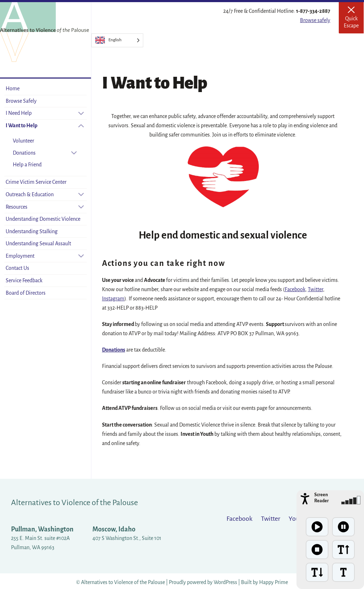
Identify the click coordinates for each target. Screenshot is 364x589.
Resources (17, 207)
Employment (20, 256)
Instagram (113, 299)
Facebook (295, 289)
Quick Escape (354, 20)
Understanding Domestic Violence (43, 219)
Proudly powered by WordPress (204, 582)
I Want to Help (22, 125)
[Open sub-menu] (81, 113)
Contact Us (17, 268)
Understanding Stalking (32, 231)
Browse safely (315, 20)
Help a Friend (27, 165)
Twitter (315, 289)
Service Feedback (24, 280)
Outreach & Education (30, 194)
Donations (24, 153)
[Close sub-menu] (81, 126)
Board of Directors (26, 293)
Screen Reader (322, 498)
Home (13, 89)
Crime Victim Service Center (36, 182)
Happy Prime (274, 582)
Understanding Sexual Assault (38, 243)
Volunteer (23, 141)
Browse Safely (21, 101)
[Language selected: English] (117, 40)
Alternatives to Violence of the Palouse (74, 503)
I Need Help (19, 113)
